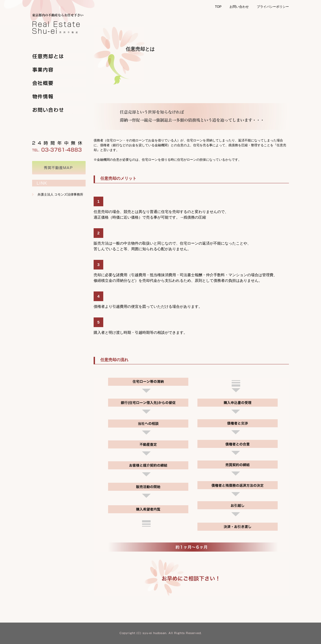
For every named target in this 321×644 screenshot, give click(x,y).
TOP (218, 7)
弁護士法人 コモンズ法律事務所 (60, 194)
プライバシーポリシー (273, 7)
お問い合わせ (239, 7)
